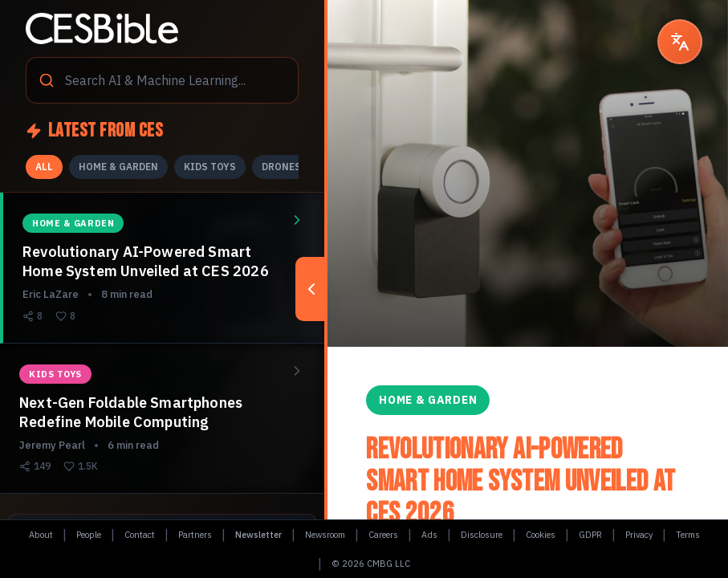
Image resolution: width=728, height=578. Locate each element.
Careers (383, 535)
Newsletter (258, 535)
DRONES (281, 167)
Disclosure (482, 535)
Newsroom (325, 535)
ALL (44, 167)
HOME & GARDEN (118, 167)
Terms (688, 535)
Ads (429, 535)
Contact (140, 535)
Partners (195, 535)
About (41, 535)
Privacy (639, 535)
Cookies (541, 535)
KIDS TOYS (210, 167)
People (89, 535)
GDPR (590, 535)
